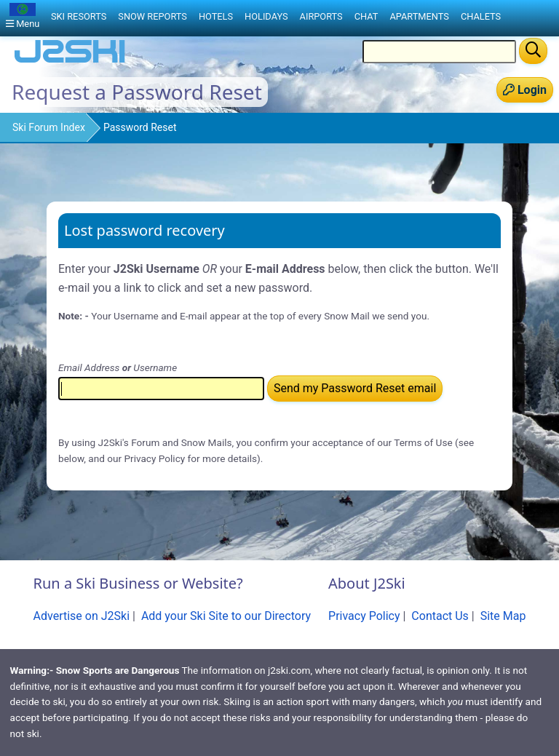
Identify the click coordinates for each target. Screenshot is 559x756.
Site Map (503, 616)
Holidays (266, 16)
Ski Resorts (79, 16)
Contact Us (440, 616)
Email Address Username (118, 367)
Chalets (481, 16)
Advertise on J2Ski (82, 616)
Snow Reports (152, 16)
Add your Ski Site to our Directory (226, 616)
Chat (366, 16)
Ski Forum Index (49, 127)
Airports (321, 16)
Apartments (419, 16)
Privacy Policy (364, 616)
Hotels (216, 16)
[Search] (533, 51)
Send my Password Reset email (355, 388)
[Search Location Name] (439, 52)
